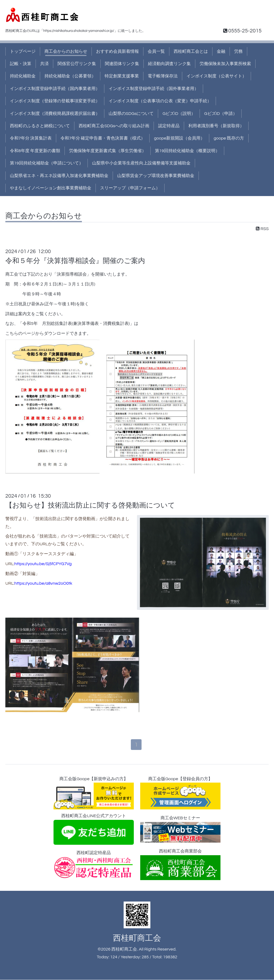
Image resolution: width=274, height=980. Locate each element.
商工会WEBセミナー (180, 830)
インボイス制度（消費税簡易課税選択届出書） (55, 114)
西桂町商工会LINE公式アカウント (94, 830)
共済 (44, 64)
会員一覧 (156, 51)
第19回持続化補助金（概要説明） (187, 151)
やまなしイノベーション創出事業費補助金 (51, 188)
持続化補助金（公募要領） (70, 76)
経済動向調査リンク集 (169, 64)
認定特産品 (169, 126)
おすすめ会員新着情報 (117, 51)
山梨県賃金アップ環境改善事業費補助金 (156, 176)
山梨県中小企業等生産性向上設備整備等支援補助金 (141, 163)
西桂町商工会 (137, 939)
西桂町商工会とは (191, 51)
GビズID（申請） (221, 114)
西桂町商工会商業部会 (180, 865)
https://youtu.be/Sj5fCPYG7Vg (43, 564)
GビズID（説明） (179, 114)
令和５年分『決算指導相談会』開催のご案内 (75, 261)
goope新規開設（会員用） (179, 138)
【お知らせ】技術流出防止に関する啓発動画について (90, 505)
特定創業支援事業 (122, 76)
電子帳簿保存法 (163, 76)
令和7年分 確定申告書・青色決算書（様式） (103, 138)
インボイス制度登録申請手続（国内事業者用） (55, 89)
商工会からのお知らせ (66, 51)
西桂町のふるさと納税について (40, 126)
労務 (238, 51)
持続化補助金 (23, 76)
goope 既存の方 (229, 138)
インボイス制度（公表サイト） (216, 76)
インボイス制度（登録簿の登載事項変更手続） (55, 101)
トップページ (23, 51)
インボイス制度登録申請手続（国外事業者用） (154, 89)
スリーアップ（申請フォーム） (130, 188)
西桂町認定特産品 (94, 865)
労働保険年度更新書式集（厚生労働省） (108, 151)
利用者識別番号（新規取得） (216, 126)
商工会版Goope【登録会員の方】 (180, 793)
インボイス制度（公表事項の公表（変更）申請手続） (160, 101)
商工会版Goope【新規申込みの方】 (94, 793)
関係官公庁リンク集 (77, 64)
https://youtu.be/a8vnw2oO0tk (43, 583)
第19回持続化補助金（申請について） (47, 163)
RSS (262, 229)
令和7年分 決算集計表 (31, 138)
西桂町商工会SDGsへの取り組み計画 (114, 126)
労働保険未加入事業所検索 (225, 64)
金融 (221, 51)
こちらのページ (20, 333)
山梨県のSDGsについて (131, 114)
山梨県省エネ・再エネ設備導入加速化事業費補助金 (59, 176)
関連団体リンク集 (122, 64)
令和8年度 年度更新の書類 (35, 151)
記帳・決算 (21, 64)
